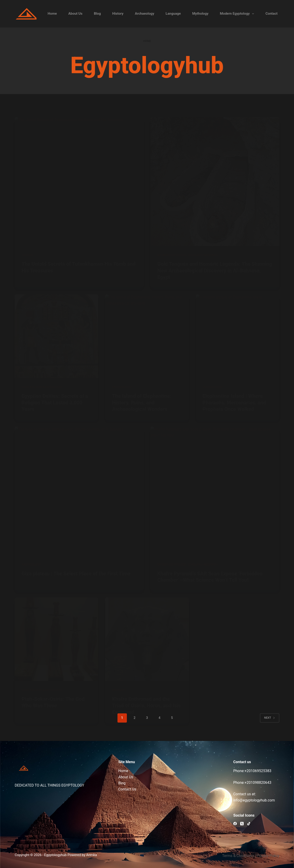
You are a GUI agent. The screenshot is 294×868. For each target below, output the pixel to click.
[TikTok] (249, 824)
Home (52, 14)
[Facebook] (235, 824)
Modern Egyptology (238, 14)
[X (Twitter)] (242, 824)
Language (173, 14)
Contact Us (127, 789)
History (118, 14)
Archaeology (144, 14)
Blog (97, 14)
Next (270, 718)
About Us (75, 14)
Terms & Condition (237, 856)
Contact (271, 14)
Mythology (200, 14)
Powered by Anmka (82, 855)
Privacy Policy (268, 856)
